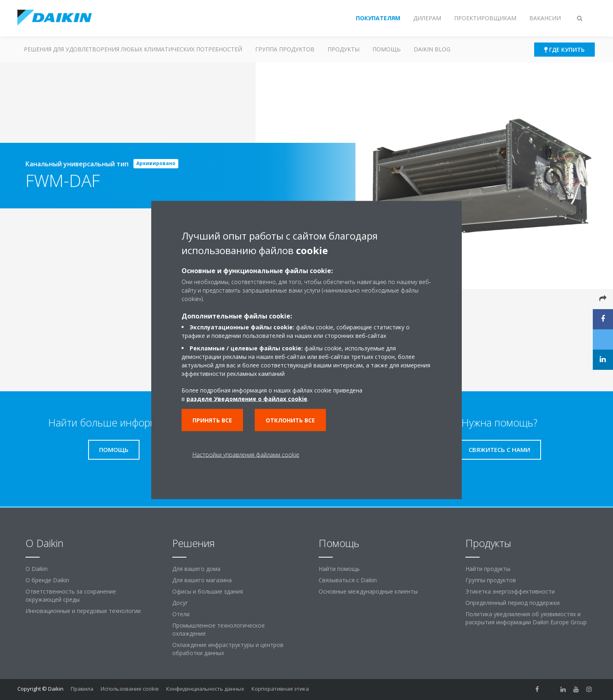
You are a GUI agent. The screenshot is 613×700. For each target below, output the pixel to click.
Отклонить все (290, 420)
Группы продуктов (491, 580)
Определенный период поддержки (513, 603)
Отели (181, 614)
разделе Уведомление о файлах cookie (247, 399)
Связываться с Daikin (348, 580)
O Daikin (37, 569)
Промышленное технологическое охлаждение (219, 629)
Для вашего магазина (202, 580)
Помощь (387, 49)
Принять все (212, 420)
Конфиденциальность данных (205, 689)
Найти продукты (488, 569)
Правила (82, 689)
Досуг (180, 603)
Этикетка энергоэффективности (510, 591)
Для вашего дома (196, 569)
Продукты (343, 49)
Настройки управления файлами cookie (246, 455)
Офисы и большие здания (208, 591)
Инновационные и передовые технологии (83, 611)
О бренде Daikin (47, 580)
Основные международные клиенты (368, 591)
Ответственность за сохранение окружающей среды (71, 595)
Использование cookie (130, 689)
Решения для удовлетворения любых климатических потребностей (133, 49)
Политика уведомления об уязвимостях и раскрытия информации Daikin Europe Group (526, 618)
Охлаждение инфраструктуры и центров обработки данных (228, 649)
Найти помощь (339, 569)
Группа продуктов (285, 49)
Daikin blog (432, 49)
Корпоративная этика (280, 689)
